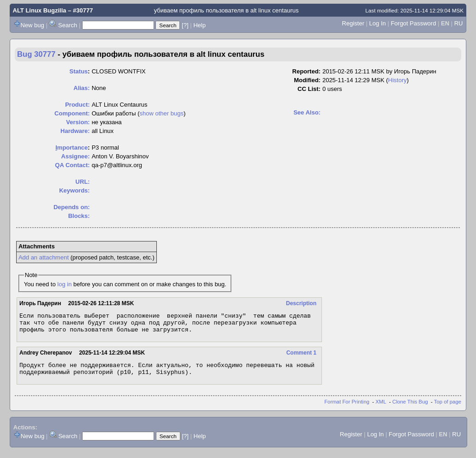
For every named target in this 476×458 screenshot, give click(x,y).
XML (381, 409)
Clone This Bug (410, 409)
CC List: (309, 89)
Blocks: (79, 216)
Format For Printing (347, 409)
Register (353, 23)
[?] (185, 25)
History (397, 80)
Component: (72, 113)
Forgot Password (413, 23)
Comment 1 (301, 357)
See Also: (307, 112)
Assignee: (76, 156)
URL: (83, 182)
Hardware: (75, 131)
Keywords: (74, 190)
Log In (377, 23)
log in (64, 284)
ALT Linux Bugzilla (40, 10)
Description (301, 303)
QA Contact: (72, 165)
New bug (33, 25)
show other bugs (162, 113)
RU (459, 23)
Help (199, 25)
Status (79, 71)
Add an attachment (44, 257)
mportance (71, 148)
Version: (78, 122)
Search (68, 25)
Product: (77, 105)
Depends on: (72, 207)
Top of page (448, 409)
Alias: (81, 88)
